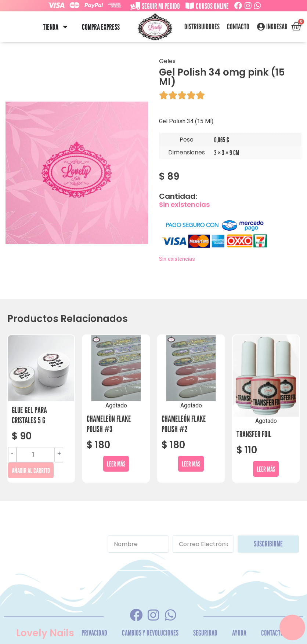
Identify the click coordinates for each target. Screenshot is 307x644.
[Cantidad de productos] (36, 455)
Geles (167, 61)
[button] (65, 27)
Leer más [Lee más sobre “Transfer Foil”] (266, 469)
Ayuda (239, 633)
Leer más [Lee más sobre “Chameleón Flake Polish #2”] (191, 464)
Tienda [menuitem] (51, 27)
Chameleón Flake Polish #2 (184, 424)
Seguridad (205, 633)
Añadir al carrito (31, 470)
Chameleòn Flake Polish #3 (109, 424)
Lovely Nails (45, 633)
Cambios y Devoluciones (150, 633)
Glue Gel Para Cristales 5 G (29, 415)
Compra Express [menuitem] (101, 27)
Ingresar (277, 27)
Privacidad (94, 633)
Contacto (238, 27)
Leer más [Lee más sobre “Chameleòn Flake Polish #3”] (116, 464)
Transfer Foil (254, 434)
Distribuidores (202, 27)
